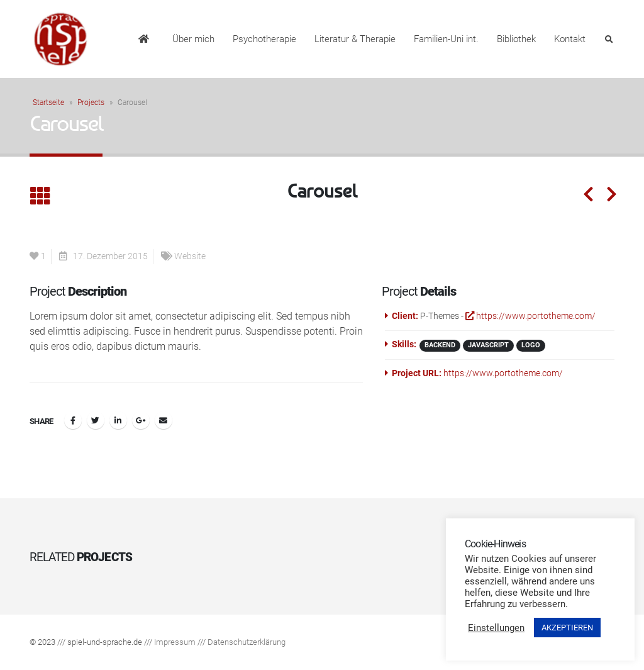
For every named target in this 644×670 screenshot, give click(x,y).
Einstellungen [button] (496, 628)
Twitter (96, 420)
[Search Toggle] (609, 40)
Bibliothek (516, 39)
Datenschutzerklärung (247, 642)
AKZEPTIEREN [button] (567, 628)
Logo (531, 345)
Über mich (193, 39)
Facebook (73, 420)
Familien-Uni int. (446, 39)
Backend (440, 345)
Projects (91, 103)
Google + (141, 420)
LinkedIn (118, 420)
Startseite (48, 103)
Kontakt (570, 39)
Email (164, 420)
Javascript (488, 345)
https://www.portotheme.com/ (530, 316)
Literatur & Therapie (355, 39)
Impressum (175, 642)
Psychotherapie (264, 39)
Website (190, 256)
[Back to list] (40, 197)
